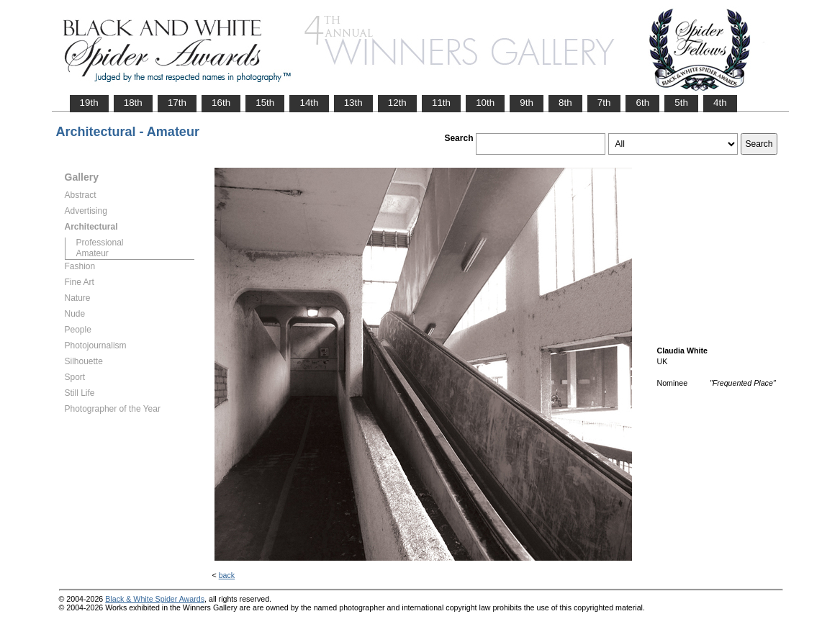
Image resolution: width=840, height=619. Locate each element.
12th (397, 103)
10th (485, 103)
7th (604, 103)
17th (177, 103)
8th (565, 103)
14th (309, 103)
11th (441, 103)
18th (133, 103)
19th (89, 103)
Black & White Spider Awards (155, 599)
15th (265, 103)
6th (642, 103)
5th (681, 103)
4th (720, 103)
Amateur (92, 253)
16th (221, 103)
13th (353, 103)
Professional (100, 243)
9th (527, 103)
